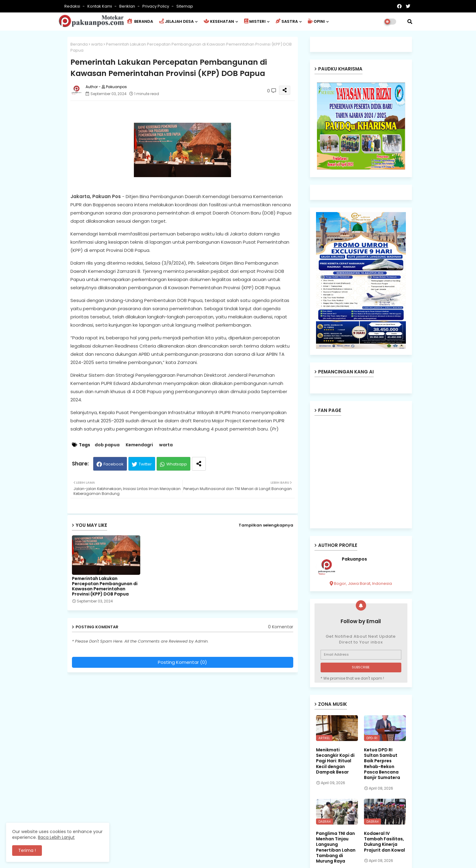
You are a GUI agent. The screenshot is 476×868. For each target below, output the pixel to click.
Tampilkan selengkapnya (266, 525)
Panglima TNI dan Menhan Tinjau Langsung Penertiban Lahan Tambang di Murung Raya (336, 847)
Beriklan (128, 6)
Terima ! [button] (27, 850)
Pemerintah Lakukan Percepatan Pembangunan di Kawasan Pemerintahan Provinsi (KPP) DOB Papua (105, 586)
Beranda (79, 44)
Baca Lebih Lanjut (56, 837)
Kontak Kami (100, 6)
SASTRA (287, 21)
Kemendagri (139, 445)
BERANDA (140, 21)
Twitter (145, 464)
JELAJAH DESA (176, 21)
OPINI (316, 21)
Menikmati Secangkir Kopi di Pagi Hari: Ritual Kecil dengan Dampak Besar (335, 761)
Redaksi (73, 6)
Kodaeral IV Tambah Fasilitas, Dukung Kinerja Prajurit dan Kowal (384, 842)
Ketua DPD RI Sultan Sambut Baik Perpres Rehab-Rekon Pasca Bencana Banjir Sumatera (382, 764)
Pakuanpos (354, 559)
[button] (410, 22)
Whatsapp (177, 464)
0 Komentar (281, 627)
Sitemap (185, 6)
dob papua (107, 445)
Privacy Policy (156, 6)
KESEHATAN (219, 21)
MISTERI (255, 21)
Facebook (114, 464)
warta (97, 44)
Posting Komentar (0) (182, 662)
